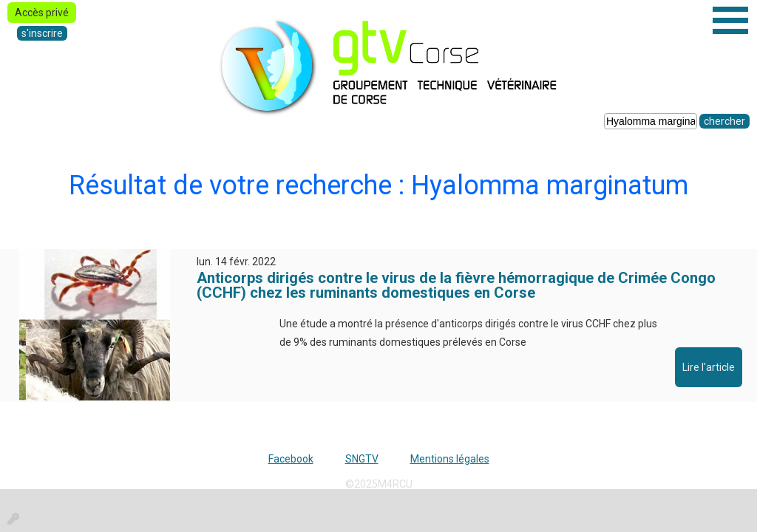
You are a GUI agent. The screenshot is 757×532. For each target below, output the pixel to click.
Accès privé (42, 13)
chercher (724, 121)
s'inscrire (42, 33)
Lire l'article (709, 367)
